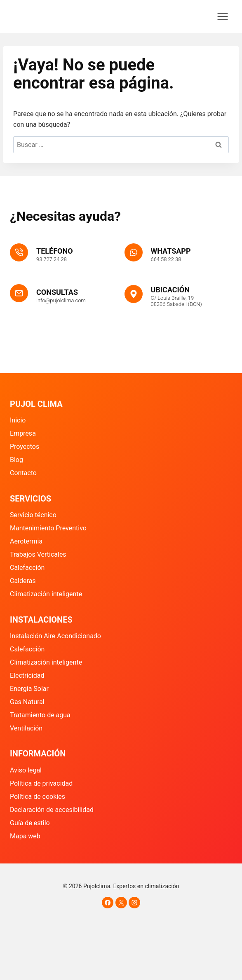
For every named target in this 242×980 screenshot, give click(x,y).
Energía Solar (29, 689)
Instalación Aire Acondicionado (55, 636)
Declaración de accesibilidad (52, 810)
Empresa (23, 433)
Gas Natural (27, 702)
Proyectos (25, 447)
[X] (121, 903)
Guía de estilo (30, 823)
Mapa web (25, 836)
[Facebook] (108, 903)
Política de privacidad (41, 783)
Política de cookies (38, 797)
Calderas (23, 581)
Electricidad (27, 675)
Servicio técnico (33, 515)
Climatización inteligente (46, 594)
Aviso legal (26, 770)
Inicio (18, 420)
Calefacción (27, 568)
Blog (16, 460)
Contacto (23, 473)
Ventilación (26, 728)
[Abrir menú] (222, 16)
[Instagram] (134, 903)
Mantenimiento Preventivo (48, 528)
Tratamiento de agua (40, 715)
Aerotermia (26, 541)
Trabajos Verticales (38, 554)
